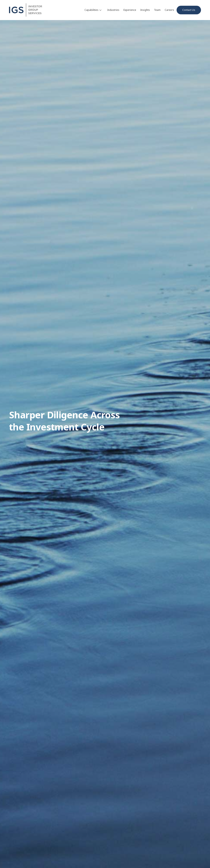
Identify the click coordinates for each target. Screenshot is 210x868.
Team (157, 10)
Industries (113, 10)
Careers (169, 10)
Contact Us (189, 10)
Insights (145, 10)
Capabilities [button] (93, 10)
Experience (130, 10)
